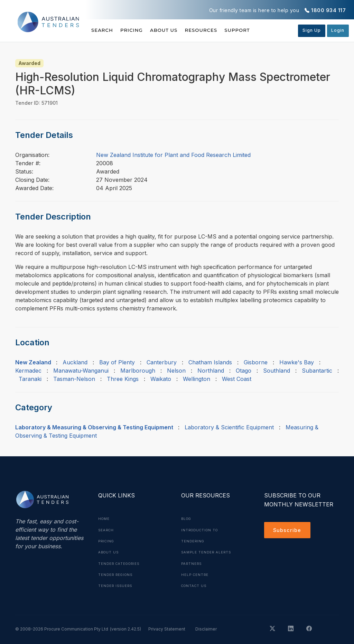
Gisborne (256, 362)
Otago (244, 371)
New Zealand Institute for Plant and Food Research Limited (173, 155)
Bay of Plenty (117, 362)
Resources (221, 30)
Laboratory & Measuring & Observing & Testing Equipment (94, 427)
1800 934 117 (328, 10)
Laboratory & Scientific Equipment (229, 427)
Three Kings (123, 379)
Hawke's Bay (297, 362)
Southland (277, 371)
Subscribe (288, 531)
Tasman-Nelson (74, 379)
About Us (177, 30)
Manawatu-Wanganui (81, 371)
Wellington (197, 379)
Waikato (161, 379)
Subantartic (317, 371)
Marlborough (138, 371)
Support (264, 30)
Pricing (138, 30)
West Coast (237, 379)
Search (103, 30)
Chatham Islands (210, 362)
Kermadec (28, 371)
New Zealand (33, 362)
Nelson (176, 371)
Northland (211, 371)
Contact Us (195, 585)
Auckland (75, 362)
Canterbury (162, 362)
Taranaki (30, 379)
